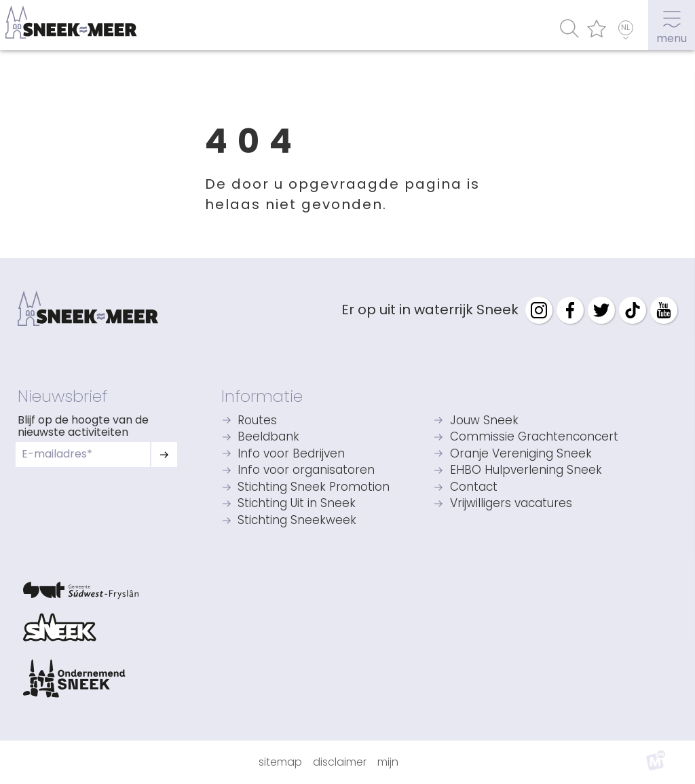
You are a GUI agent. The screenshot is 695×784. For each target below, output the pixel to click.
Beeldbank (268, 437)
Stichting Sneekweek (297, 521)
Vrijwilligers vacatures (511, 504)
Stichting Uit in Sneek (297, 504)
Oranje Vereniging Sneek (521, 454)
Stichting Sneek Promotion (314, 488)
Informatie (262, 396)
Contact (474, 488)
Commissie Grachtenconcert (534, 437)
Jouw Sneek (484, 421)
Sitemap (280, 762)
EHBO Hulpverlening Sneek (526, 471)
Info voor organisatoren (306, 471)
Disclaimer (340, 762)
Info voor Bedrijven (291, 454)
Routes (257, 421)
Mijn (388, 762)
